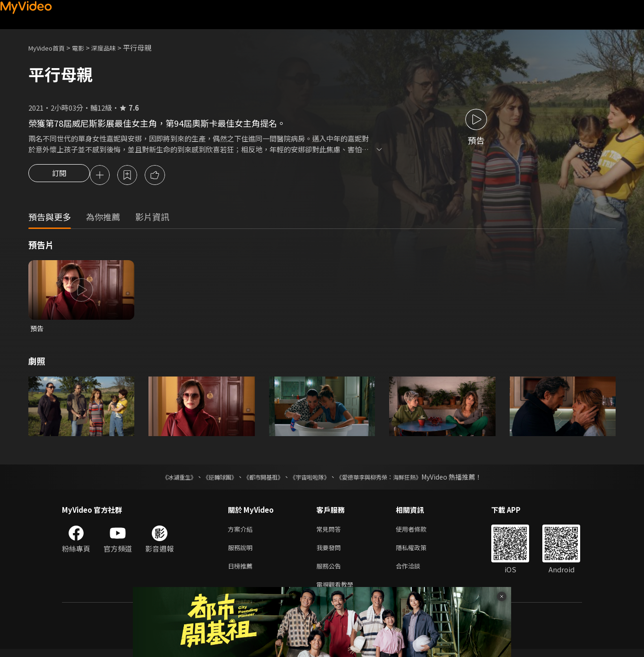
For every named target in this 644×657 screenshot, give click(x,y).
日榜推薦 (242, 572)
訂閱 (59, 176)
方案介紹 (242, 532)
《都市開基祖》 (259, 479)
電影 (86, 48)
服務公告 (331, 572)
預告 (37, 330)
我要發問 (331, 552)
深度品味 (114, 48)
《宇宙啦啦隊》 (312, 479)
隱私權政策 (419, 552)
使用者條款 (419, 532)
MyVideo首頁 (50, 48)
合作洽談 (416, 572)
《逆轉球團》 (209, 479)
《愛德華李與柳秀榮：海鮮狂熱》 (391, 479)
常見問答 (331, 532)
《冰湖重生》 (163, 479)
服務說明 (242, 552)
